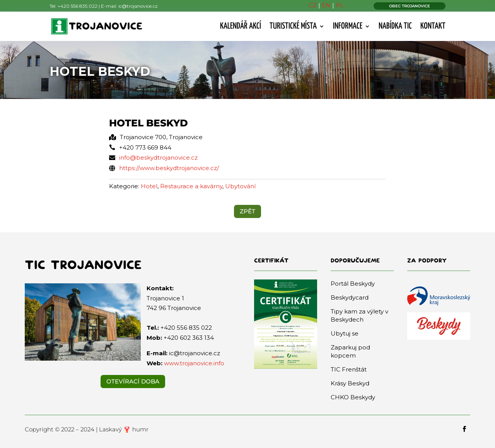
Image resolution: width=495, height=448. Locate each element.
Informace (348, 26)
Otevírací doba (133, 381)
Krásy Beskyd (350, 383)
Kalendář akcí (241, 26)
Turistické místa (293, 26)
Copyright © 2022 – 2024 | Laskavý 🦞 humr (87, 429)
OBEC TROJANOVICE (410, 6)
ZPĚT (247, 211)
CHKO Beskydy (353, 397)
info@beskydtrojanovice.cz (158, 158)
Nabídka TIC (395, 26)
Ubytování (240, 186)
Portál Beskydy (353, 284)
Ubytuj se (345, 333)
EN (326, 5)
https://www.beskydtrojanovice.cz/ (169, 168)
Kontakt (433, 26)
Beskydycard (350, 297)
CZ (313, 5)
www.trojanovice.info (194, 363)
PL (340, 5)
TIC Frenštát (349, 369)
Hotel (149, 186)
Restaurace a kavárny (191, 186)
